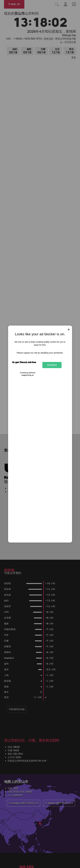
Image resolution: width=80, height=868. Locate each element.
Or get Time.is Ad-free (24, 362)
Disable (52, 365)
